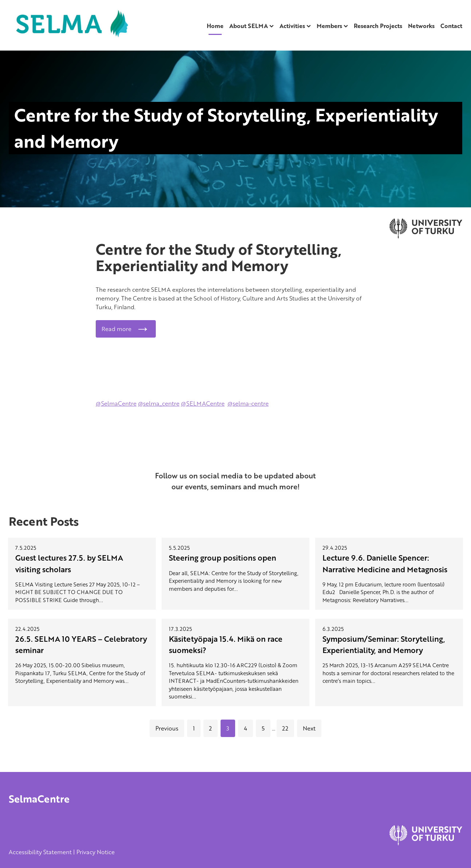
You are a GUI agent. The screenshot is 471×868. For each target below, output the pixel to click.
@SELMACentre (203, 403)
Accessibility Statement (40, 852)
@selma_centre (159, 403)
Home (215, 26)
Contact (451, 26)
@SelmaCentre (116, 403)
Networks (421, 26)
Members (329, 26)
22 (286, 728)
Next (310, 728)
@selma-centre (248, 403)
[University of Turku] (426, 843)
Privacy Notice (96, 852)
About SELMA (249, 26)
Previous (167, 728)
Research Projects (378, 26)
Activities (292, 26)
